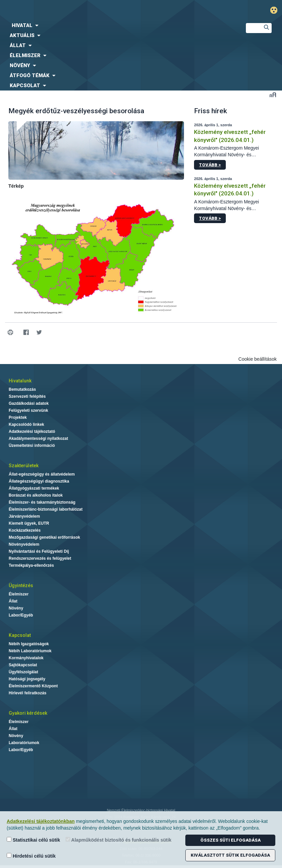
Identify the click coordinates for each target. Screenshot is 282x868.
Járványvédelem (24, 516)
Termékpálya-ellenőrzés (31, 565)
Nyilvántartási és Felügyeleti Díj (39, 551)
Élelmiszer (19, 594)
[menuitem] (117, 25)
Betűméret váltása (273, 95)
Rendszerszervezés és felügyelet (40, 558)
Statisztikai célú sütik (33, 840)
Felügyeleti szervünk (28, 410)
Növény (16, 608)
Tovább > (210, 165)
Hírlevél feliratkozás (28, 693)
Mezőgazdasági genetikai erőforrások (44, 537)
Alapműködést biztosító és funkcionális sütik (119, 840)
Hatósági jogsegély (27, 679)
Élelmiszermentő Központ (33, 686)
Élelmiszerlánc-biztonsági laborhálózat (46, 509)
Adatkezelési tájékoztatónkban (41, 821)
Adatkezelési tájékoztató (32, 431)
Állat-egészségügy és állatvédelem (42, 474)
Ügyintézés (21, 585)
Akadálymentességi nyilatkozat (38, 439)
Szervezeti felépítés (27, 396)
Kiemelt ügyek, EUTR (29, 523)
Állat (13, 601)
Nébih (94, 11)
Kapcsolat (20, 635)
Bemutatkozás (22, 389)
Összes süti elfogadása (230, 840)
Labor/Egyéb (21, 615)
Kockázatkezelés (25, 530)
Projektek (18, 417)
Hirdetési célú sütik (31, 856)
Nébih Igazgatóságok (29, 644)
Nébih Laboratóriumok (30, 651)
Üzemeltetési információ (32, 446)
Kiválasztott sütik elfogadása (230, 855)
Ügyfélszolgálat (23, 672)
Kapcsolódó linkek (26, 424)
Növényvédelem (24, 544)
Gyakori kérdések (28, 713)
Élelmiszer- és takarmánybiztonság (42, 502)
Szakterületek (24, 466)
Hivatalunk (20, 381)
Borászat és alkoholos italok (36, 495)
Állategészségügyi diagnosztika (39, 481)
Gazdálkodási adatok (29, 403)
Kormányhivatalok (26, 658)
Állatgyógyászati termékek (34, 488)
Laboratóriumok (24, 743)
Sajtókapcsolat (23, 665)
